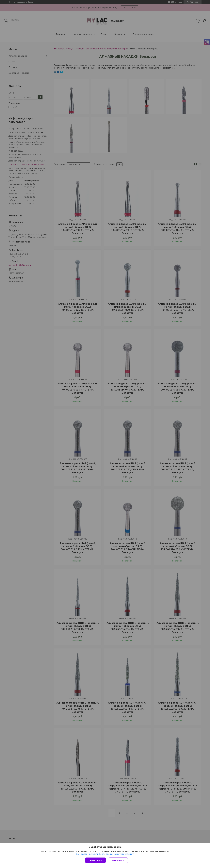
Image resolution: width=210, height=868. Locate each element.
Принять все (95, 860)
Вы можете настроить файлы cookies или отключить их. (104, 854)
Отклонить (118, 860)
